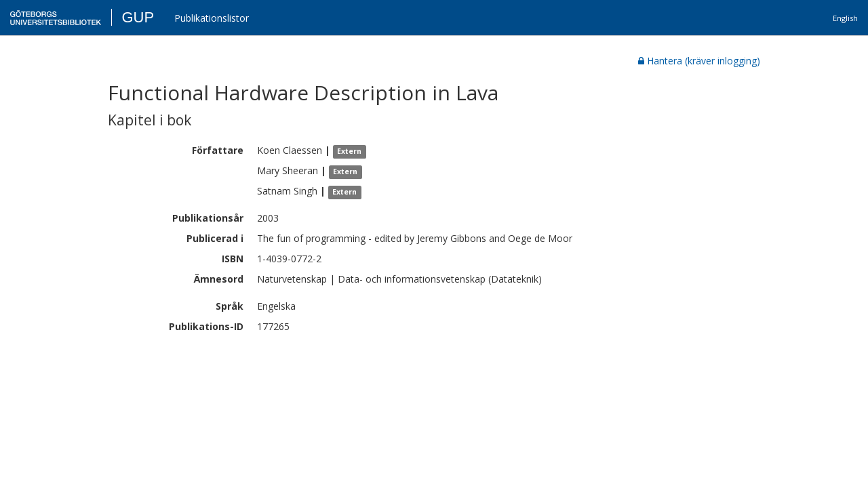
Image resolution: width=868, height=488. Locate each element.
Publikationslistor (212, 18)
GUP (138, 17)
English (845, 18)
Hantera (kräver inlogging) (699, 61)
